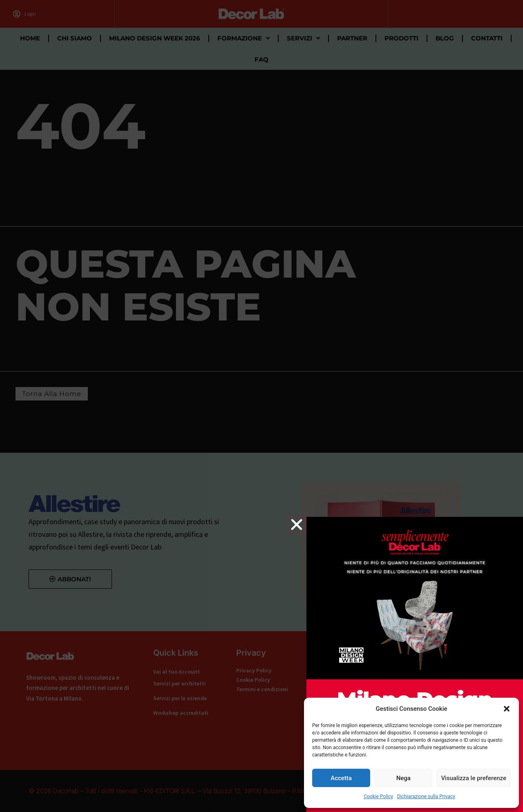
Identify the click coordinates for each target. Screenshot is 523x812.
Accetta (341, 778)
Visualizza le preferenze (474, 778)
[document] (261, 406)
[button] (507, 709)
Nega (403, 778)
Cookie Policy (378, 796)
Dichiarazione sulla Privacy (426, 796)
